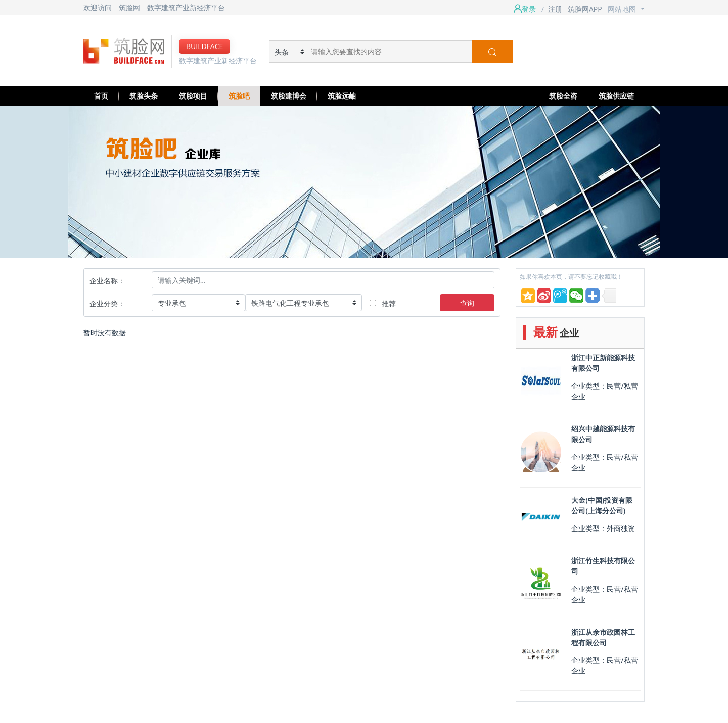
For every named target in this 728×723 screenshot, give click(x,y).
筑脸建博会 (289, 96)
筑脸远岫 (342, 96)
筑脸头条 (144, 96)
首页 (101, 96)
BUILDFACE (204, 46)
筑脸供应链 (616, 96)
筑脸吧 (239, 96)
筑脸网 (129, 7)
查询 (467, 303)
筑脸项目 (193, 96)
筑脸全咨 (563, 96)
